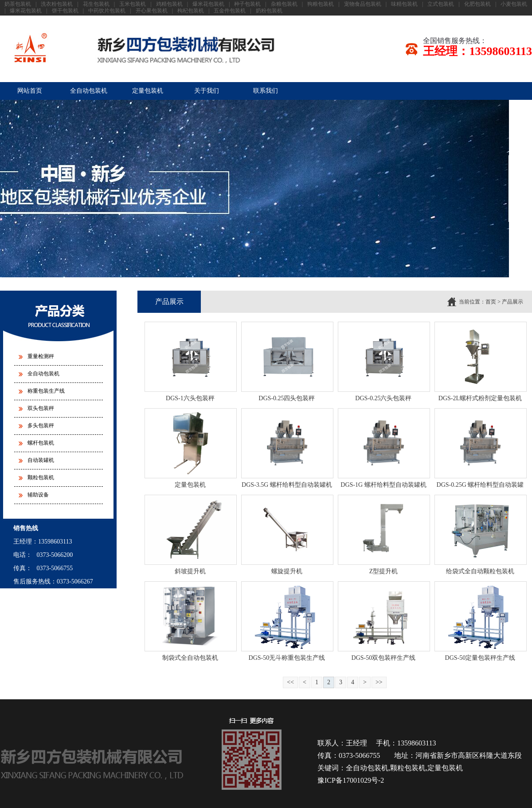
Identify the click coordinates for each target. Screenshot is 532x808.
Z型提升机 (384, 571)
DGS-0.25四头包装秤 (287, 398)
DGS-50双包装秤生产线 (384, 658)
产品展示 (512, 302)
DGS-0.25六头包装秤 (383, 398)
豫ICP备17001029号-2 (351, 780)
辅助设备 (38, 495)
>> (379, 682)
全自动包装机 (89, 91)
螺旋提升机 (287, 571)
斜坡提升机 (190, 571)
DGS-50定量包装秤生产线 (480, 658)
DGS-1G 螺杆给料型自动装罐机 (383, 485)
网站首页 (30, 91)
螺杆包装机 (41, 443)
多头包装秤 (41, 426)
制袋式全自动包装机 (190, 658)
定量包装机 (148, 91)
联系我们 (266, 91)
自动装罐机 (41, 460)
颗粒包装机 (41, 477)
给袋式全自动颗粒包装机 (480, 571)
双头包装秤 (41, 408)
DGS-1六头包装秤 (190, 398)
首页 (491, 302)
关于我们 (207, 91)
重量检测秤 (41, 356)
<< (290, 682)
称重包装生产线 (46, 391)
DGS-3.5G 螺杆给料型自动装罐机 (287, 485)
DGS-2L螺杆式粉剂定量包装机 (480, 398)
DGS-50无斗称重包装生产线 (287, 658)
